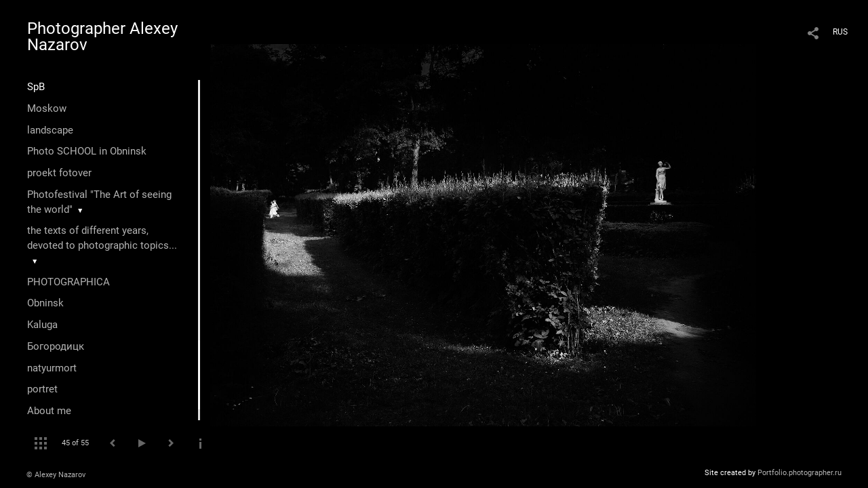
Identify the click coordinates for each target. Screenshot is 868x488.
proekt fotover (59, 173)
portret (42, 389)
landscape (50, 130)
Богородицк (56, 346)
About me (49, 411)
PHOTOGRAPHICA (68, 282)
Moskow (47, 108)
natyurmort (52, 368)
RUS (840, 32)
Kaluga (42, 325)
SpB (36, 87)
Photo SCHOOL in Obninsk (87, 151)
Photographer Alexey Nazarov (102, 37)
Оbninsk (45, 303)
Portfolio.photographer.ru (800, 473)
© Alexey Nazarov (56, 475)
